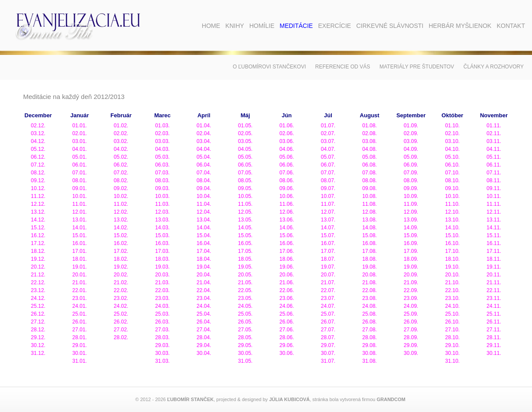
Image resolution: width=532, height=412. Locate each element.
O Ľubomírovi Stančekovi (269, 67)
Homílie (262, 26)
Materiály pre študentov (417, 67)
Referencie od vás (343, 67)
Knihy (235, 26)
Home (211, 26)
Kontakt (511, 26)
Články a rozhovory (494, 67)
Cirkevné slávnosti (390, 26)
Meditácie (296, 26)
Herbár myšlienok (460, 26)
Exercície (334, 26)
